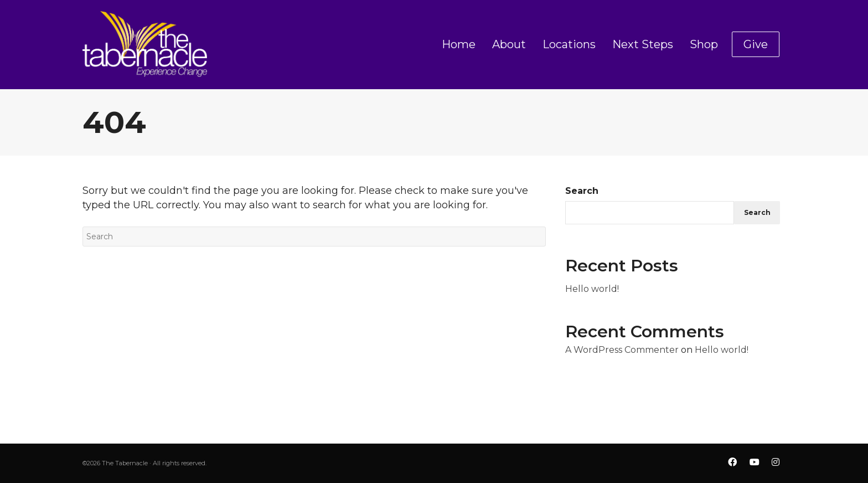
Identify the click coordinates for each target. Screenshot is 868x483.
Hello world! (592, 289)
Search (582, 191)
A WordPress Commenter (622, 350)
